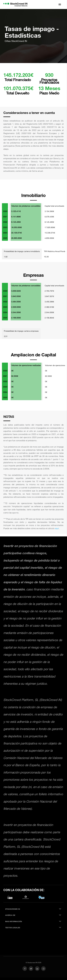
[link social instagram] (43, 969)
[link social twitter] (31, 969)
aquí (57, 528)
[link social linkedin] (37, 969)
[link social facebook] (25, 969)
